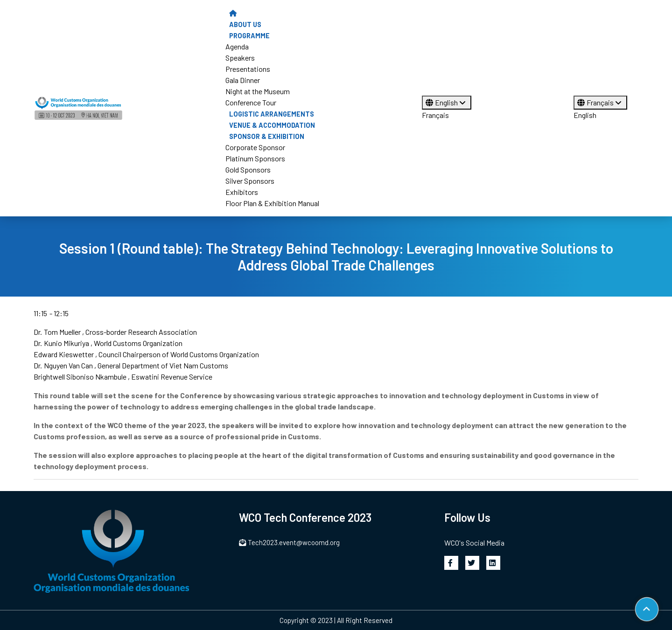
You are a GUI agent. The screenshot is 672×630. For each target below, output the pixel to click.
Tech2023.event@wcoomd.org (289, 542)
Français (435, 115)
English (447, 102)
